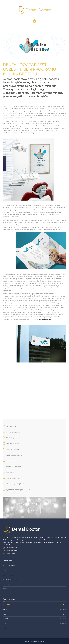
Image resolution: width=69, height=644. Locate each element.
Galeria (6, 584)
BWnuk (42, 641)
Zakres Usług (8, 575)
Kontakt (34, 510)
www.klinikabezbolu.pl (44, 319)
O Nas (5, 570)
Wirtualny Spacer (10, 580)
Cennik (5, 589)
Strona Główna (9, 566)
